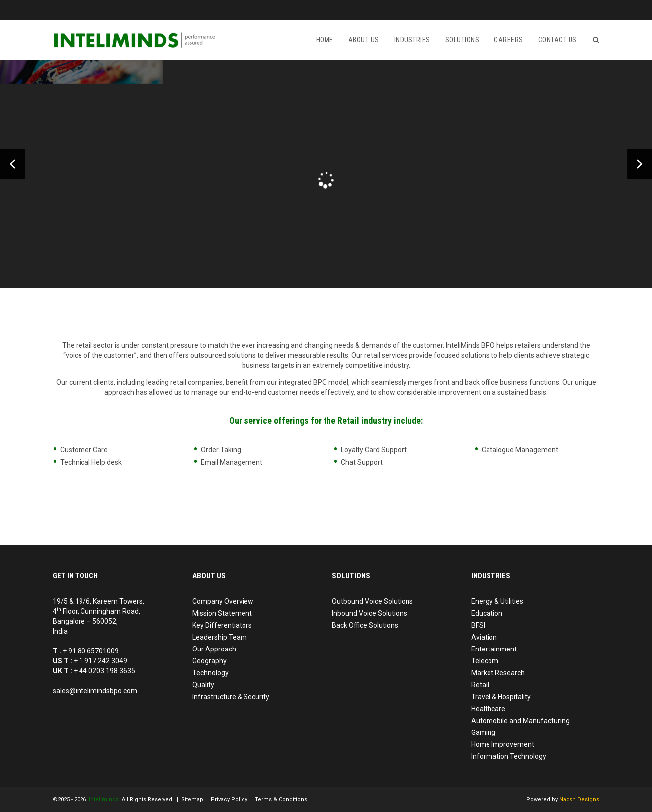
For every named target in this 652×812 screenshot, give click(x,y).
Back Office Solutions (365, 625)
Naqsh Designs (579, 799)
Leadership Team (220, 637)
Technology (210, 673)
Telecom (485, 661)
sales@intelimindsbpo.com (95, 691)
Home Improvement (503, 744)
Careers (509, 40)
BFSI (478, 625)
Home (325, 40)
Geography (209, 661)
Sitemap (192, 799)
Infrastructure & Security (231, 697)
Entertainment (494, 649)
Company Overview (223, 601)
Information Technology (509, 756)
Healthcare (488, 709)
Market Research (498, 673)
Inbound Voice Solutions (369, 613)
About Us (364, 40)
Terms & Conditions (281, 799)
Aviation (484, 637)
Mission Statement (222, 613)
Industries (412, 40)
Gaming (483, 732)
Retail (480, 685)
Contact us (558, 40)
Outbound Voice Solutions (372, 601)
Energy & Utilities (497, 601)
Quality (203, 685)
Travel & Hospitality (501, 697)
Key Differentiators (222, 625)
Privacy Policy (229, 799)
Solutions (462, 40)
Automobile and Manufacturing (520, 721)
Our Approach (214, 649)
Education (487, 613)
